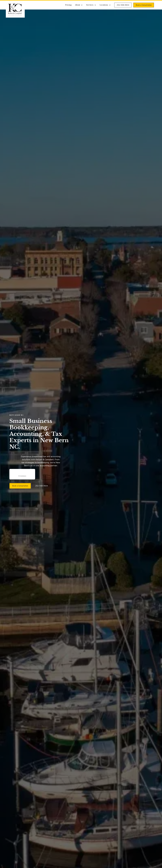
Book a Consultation (144, 5)
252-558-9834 (123, 5)
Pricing (68, 5)
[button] (79, 5)
